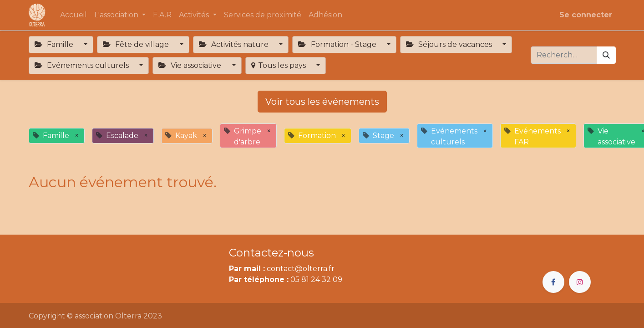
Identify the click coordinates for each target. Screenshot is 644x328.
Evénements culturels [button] (83, 65)
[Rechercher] (606, 55)
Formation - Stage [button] (338, 44)
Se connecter (586, 15)
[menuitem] (74, 15)
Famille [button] (55, 44)
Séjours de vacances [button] (450, 44)
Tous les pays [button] (279, 65)
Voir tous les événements (322, 102)
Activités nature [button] (235, 44)
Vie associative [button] (191, 65)
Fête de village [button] (137, 44)
